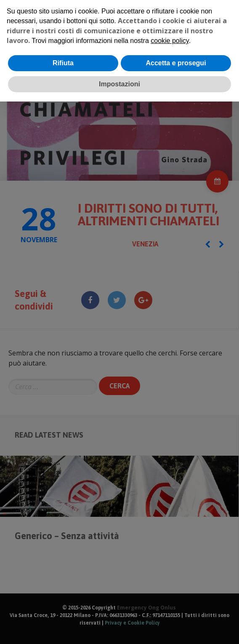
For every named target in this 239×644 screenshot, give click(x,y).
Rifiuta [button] (63, 63)
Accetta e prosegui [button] (176, 63)
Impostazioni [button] (119, 84)
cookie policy (170, 41)
